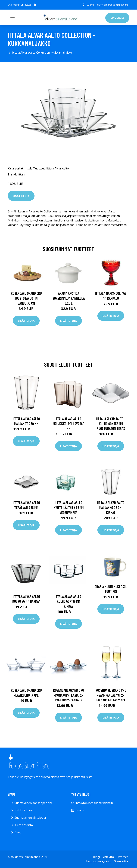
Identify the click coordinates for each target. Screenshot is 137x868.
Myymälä (117, 18)
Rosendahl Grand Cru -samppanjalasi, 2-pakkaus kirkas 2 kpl (111, 695)
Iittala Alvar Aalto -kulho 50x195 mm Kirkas (68, 601)
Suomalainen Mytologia (30, 818)
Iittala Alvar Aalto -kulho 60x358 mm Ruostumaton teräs (111, 423)
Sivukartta (121, 861)
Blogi (18, 832)
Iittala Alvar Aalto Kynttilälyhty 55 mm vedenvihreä (69, 507)
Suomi (90, 5)
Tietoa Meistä (24, 825)
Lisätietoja (21, 196)
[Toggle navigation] (13, 18)
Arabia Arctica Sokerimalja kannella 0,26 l (69, 298)
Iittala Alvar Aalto (58, 168)
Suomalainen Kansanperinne (34, 803)
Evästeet (122, 857)
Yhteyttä (108, 857)
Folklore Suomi (24, 810)
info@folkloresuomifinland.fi (112, 5)
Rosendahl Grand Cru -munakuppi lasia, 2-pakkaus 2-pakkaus (69, 695)
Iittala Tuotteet (35, 168)
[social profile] (35, 5)
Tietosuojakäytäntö (98, 861)
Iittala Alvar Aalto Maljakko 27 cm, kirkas (111, 507)
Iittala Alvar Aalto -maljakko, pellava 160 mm (69, 423)
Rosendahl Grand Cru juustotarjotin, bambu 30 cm (26, 298)
